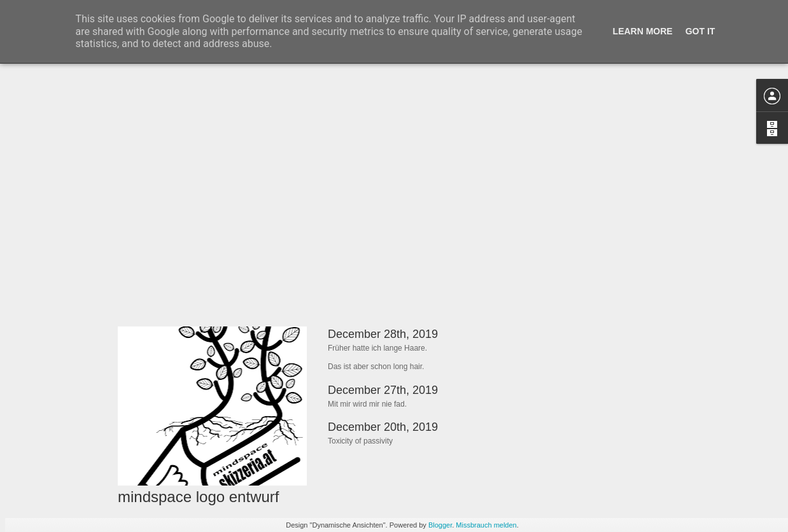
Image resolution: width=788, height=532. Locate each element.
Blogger (440, 525)
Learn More (643, 31)
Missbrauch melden (486, 525)
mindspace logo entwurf (198, 497)
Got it (700, 31)
